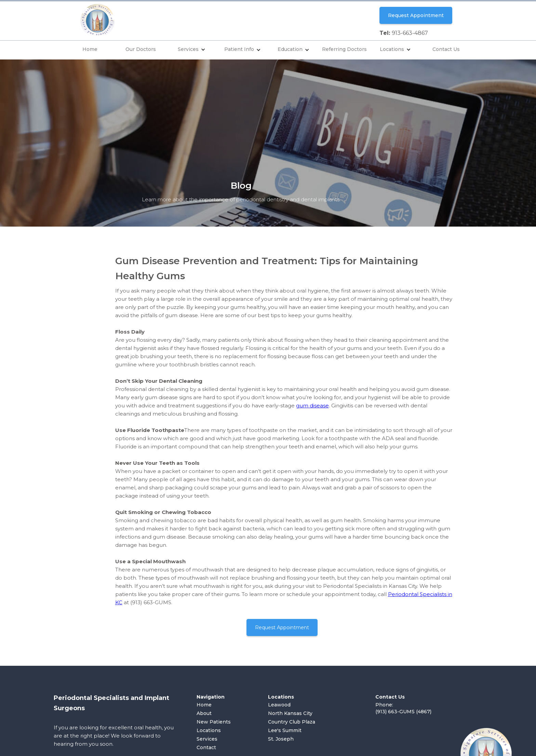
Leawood (279, 705)
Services (188, 49)
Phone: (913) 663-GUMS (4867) (403, 708)
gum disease (312, 406)
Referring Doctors (344, 49)
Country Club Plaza (292, 722)
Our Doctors (141, 49)
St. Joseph (281, 739)
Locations (392, 49)
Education (290, 49)
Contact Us (446, 49)
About (204, 713)
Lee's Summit (285, 730)
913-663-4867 (410, 33)
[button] (192, 50)
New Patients (214, 722)
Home (90, 49)
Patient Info (239, 49)
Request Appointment (416, 15)
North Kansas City (290, 713)
